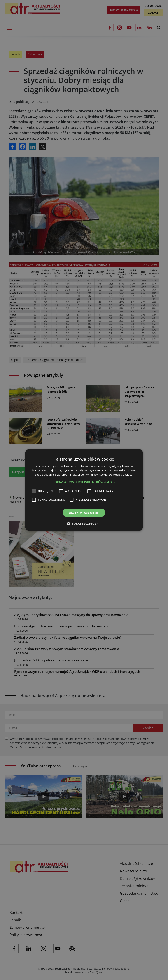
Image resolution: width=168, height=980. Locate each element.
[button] (84, 482)
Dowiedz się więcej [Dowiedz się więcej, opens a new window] (121, 475)
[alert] (84, 490)
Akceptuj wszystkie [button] (84, 513)
